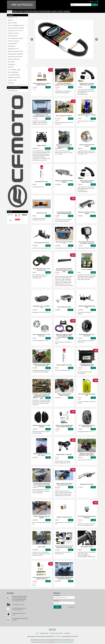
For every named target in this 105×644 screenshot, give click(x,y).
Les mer (57, 643)
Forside (10, 12)
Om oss (21, 12)
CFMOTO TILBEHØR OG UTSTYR (16, 25)
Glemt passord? (71, 607)
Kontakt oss (67, 12)
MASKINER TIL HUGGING (14, 78)
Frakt (37, 633)
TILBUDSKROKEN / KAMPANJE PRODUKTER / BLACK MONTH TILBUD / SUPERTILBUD (15, 57)
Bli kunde (15, 12)
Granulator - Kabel (12, 80)
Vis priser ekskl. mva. (13, 90)
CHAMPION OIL (12, 64)
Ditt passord (56, 601)
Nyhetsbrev (67, 633)
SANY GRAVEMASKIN (13, 72)
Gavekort (54, 12)
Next (98, 39)
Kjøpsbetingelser (44, 633)
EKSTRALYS (11, 67)
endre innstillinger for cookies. (67, 643)
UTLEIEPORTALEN (12, 44)
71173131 (58, 637)
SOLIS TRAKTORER (13, 36)
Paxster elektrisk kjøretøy (14, 75)
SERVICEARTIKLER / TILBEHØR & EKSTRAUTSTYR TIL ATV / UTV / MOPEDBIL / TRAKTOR (16, 31)
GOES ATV (10, 20)
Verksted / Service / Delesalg (31, 12)
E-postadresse (57, 595)
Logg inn (60, 12)
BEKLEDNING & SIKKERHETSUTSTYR (13, 48)
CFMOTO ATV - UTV (13, 18)
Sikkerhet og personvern (57, 633)
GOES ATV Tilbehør (12, 23)
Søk (95, 5)
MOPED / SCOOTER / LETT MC (15, 51)
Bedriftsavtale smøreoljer (45, 12)
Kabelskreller (11, 83)
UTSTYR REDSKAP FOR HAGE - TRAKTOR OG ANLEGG (16, 40)
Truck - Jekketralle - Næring (14, 70)
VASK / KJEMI (11, 62)
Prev (33, 39)
